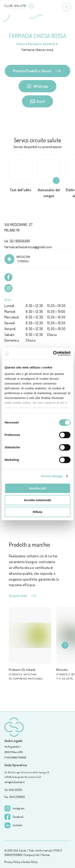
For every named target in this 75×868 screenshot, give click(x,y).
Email (37, 101)
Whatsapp (38, 86)
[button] (58, 181)
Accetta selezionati (37, 500)
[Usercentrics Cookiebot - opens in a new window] (53, 353)
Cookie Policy (30, 862)
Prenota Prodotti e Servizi (37, 71)
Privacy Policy (12, 862)
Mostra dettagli (52, 476)
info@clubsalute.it (14, 782)
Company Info (32, 855)
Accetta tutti (37, 488)
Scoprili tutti (22, 596)
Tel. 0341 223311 (13, 790)
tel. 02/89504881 (17, 241)
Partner (46, 855)
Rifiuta (37, 512)
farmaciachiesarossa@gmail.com (28, 247)
